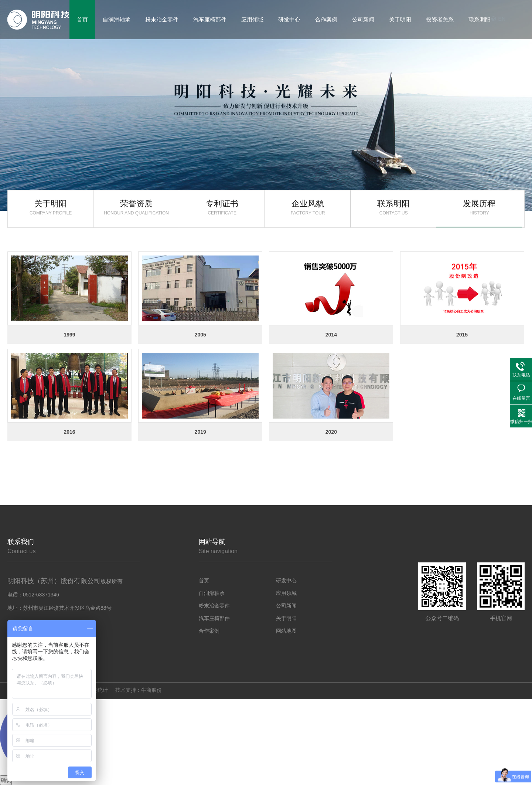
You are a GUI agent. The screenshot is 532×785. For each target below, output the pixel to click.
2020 (331, 432)
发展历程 (479, 207)
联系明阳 (480, 19)
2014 (331, 335)
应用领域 (286, 593)
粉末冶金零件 (214, 606)
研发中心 (286, 581)
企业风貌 (308, 207)
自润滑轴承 (212, 593)
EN (502, 19)
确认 (6, 780)
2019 (200, 432)
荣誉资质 (136, 207)
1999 (69, 335)
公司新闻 (286, 606)
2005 (200, 335)
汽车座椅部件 (214, 618)
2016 (69, 432)
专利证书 (222, 207)
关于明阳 (51, 207)
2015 (462, 335)
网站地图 (286, 631)
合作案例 (209, 631)
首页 (204, 581)
